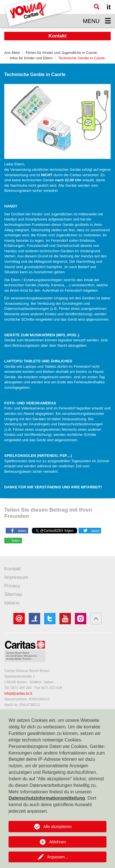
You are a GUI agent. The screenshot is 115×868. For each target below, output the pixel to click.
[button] (17, 530)
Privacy (12, 586)
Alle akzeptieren (57, 827)
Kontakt (13, 569)
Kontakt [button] (57, 36)
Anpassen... (57, 857)
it (109, 7)
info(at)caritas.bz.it (18, 693)
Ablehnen (57, 842)
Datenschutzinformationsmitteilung (47, 798)
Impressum (16, 577)
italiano (12, 603)
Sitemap (13, 594)
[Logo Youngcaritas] (38, 14)
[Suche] (97, 7)
